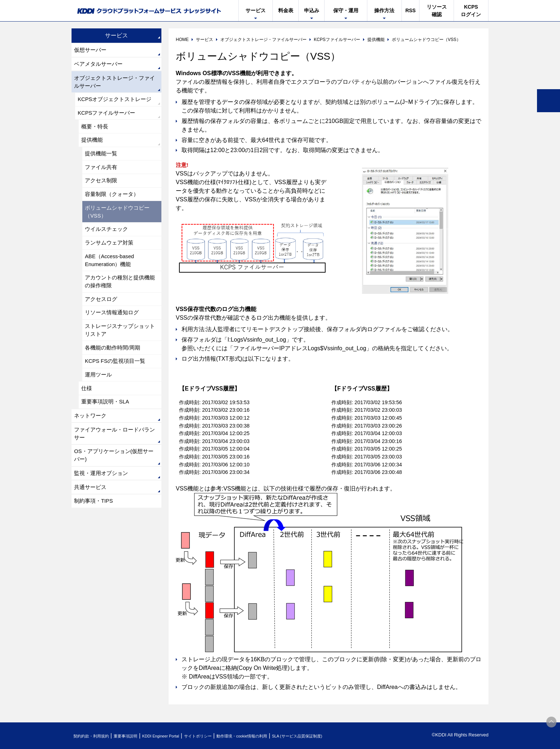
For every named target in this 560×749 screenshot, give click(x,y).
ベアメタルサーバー (100, 66)
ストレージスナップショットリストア (120, 355)
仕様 (87, 419)
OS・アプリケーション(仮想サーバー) (114, 492)
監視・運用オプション (103, 511)
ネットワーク (92, 449)
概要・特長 (96, 134)
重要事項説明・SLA (107, 433)
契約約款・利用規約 (95, 736)
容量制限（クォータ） (114, 207)
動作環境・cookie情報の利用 (281, 736)
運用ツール (100, 404)
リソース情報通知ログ (114, 336)
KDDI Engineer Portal (181, 736)
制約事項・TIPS (95, 541)
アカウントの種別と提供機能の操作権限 (120, 303)
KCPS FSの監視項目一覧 (118, 389)
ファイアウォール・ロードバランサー (115, 468)
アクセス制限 (102, 193)
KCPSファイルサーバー (109, 119)
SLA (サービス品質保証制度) (348, 736)
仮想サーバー (92, 51)
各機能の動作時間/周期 (115, 374)
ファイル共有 (102, 178)
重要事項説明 (138, 736)
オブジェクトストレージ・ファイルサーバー (115, 85)
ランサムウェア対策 (111, 260)
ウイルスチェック (108, 245)
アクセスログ (102, 322)
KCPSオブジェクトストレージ (118, 104)
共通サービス (92, 526)
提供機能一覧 (102, 163)
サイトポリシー (227, 736)
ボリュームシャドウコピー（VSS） (120, 226)
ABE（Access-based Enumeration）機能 (112, 279)
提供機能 (93, 148)
